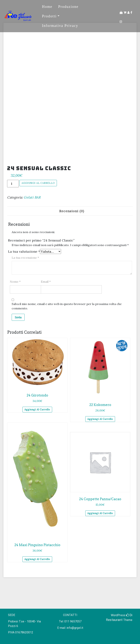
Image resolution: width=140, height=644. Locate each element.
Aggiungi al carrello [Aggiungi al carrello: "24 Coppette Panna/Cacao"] (100, 513)
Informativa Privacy (60, 26)
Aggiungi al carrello (38, 183)
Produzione (68, 7)
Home (47, 7)
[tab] (72, 211)
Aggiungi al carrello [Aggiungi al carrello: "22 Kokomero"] (100, 419)
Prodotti (49, 16)
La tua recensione (25, 258)
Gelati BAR (32, 197)
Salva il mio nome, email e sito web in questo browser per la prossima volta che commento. (67, 306)
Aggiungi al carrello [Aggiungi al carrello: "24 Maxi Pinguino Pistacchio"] (37, 559)
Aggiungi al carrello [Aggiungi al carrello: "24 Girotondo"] (37, 410)
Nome (15, 282)
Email (46, 282)
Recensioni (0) (72, 211)
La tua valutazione (24, 251)
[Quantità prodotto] (13, 184)
